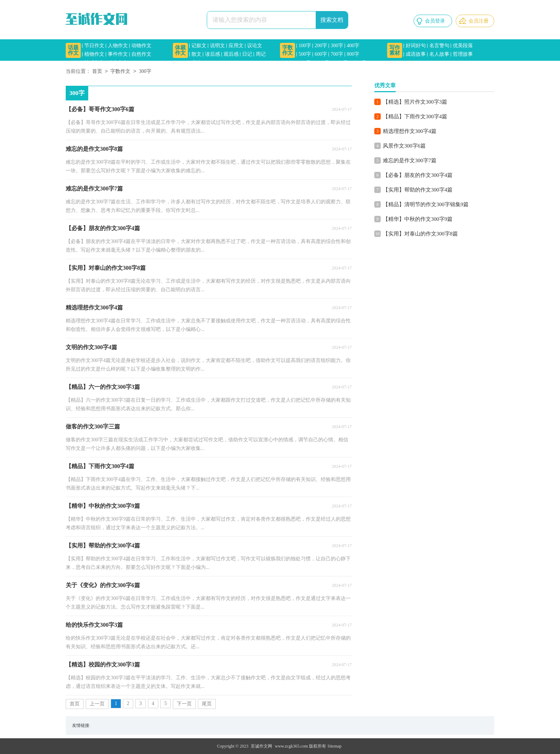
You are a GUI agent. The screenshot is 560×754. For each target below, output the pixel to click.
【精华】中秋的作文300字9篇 (418, 219)
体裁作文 (180, 50)
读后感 (212, 54)
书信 (196, 63)
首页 (97, 72)
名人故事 (439, 54)
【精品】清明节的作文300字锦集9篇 (426, 204)
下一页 (184, 704)
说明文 (217, 46)
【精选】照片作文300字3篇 (415, 102)
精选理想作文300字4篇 (410, 131)
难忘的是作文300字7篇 (410, 160)
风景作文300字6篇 (404, 146)
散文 (196, 54)
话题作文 (73, 50)
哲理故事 (463, 54)
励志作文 (118, 63)
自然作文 (141, 54)
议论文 (255, 46)
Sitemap (334, 746)
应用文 (236, 46)
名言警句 (439, 46)
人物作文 (118, 46)
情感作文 (94, 63)
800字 (353, 54)
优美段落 (463, 46)
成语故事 (416, 54)
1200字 (341, 63)
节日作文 (94, 46)
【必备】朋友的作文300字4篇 (418, 175)
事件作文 (118, 54)
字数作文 (287, 50)
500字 (305, 54)
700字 (337, 54)
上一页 (97, 704)
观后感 (231, 54)
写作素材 (395, 50)
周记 (261, 54)
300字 (337, 46)
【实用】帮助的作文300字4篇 (418, 190)
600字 (321, 54)
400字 (353, 46)
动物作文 (141, 46)
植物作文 (94, 54)
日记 (247, 54)
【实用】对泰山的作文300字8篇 (420, 234)
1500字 (359, 63)
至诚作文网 (261, 746)
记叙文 (199, 46)
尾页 (207, 704)
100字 (305, 46)
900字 (305, 63)
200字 (321, 46)
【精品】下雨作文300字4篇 (415, 116)
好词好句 (416, 46)
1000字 (322, 63)
